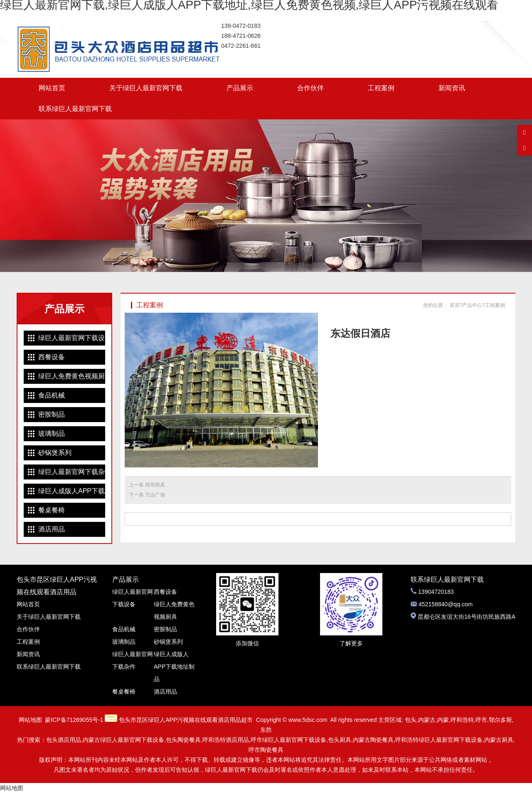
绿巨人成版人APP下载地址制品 (72, 491)
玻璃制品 (52, 434)
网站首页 (52, 88)
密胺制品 (52, 414)
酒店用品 (52, 529)
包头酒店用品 (64, 740)
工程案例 (381, 88)
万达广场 (155, 495)
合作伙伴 (310, 88)
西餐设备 (52, 357)
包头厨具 (340, 740)
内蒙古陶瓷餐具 (373, 740)
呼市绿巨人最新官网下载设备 (288, 740)
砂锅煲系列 (55, 453)
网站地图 (30, 720)
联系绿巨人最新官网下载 (75, 109)
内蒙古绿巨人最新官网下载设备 (123, 740)
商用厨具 (155, 485)
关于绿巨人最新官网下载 (146, 88)
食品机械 (52, 395)
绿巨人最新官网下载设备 (72, 338)
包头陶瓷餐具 (183, 740)
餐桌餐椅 (52, 510)
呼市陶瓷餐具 (266, 750)
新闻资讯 (452, 88)
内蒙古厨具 (499, 740)
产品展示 (240, 88)
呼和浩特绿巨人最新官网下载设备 (439, 740)
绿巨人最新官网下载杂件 (72, 472)
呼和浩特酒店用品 (226, 740)
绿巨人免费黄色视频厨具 (72, 376)
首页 (455, 305)
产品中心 (472, 305)
